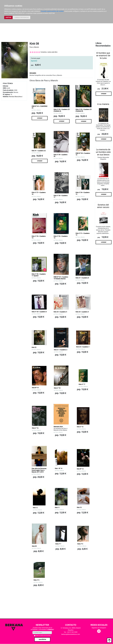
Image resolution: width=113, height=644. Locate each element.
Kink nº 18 (57, 388)
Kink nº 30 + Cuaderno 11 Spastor (39, 275)
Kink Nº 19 (35, 388)
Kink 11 (57, 508)
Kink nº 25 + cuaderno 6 (39, 312)
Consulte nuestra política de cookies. (52, 11)
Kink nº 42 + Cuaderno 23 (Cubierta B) (84, 110)
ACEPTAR (8, 17)
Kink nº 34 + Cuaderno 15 (83, 193)
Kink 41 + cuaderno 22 (39, 151)
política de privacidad (45, 635)
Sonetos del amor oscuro (103, 206)
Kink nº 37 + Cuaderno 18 (39, 193)
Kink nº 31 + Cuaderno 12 (83, 234)
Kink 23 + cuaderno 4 (82, 312)
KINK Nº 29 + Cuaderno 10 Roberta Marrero (61, 278)
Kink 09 (34, 546)
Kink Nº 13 (80, 469)
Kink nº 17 (82, 384)
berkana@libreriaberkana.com (71, 634)
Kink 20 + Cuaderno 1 (83, 347)
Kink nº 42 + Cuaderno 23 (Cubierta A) (62, 110)
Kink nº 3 (80, 544)
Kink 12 (35, 508)
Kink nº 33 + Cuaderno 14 (39, 237)
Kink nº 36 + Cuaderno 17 (61, 196)
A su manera (103, 104)
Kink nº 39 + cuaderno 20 (61, 155)
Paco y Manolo (34, 47)
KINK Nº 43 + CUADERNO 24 (40, 107)
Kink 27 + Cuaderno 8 (82, 278)
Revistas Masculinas (15, 97)
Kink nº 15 (80, 427)
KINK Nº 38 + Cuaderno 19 (83, 154)
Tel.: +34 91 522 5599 (71, 632)
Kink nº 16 (35, 428)
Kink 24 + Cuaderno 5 (60, 312)
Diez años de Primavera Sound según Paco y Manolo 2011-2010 (39, 470)
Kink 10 (79, 507)
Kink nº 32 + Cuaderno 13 (61, 237)
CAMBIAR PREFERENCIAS (22, 17)
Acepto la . (43, 635)
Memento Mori (58, 427)
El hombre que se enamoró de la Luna (103, 56)
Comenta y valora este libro (49, 52)
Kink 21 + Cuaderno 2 (61, 350)
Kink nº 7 (58, 544)
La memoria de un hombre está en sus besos (103, 152)
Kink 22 (34, 347)
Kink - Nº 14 (59, 468)
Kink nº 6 (36, 580)
